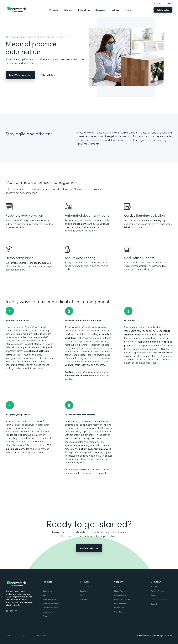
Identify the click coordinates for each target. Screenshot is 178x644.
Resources (100, 10)
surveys (83, 470)
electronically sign (156, 221)
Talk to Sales (163, 10)
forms (44, 221)
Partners (115, 10)
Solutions (68, 10)
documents (81, 224)
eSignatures (41, 263)
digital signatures (162, 353)
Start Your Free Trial (20, 75)
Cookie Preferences (159, 600)
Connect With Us (89, 548)
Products (54, 10)
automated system (84, 439)
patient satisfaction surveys (95, 449)
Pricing (128, 10)
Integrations (84, 10)
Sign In (170, 3)
